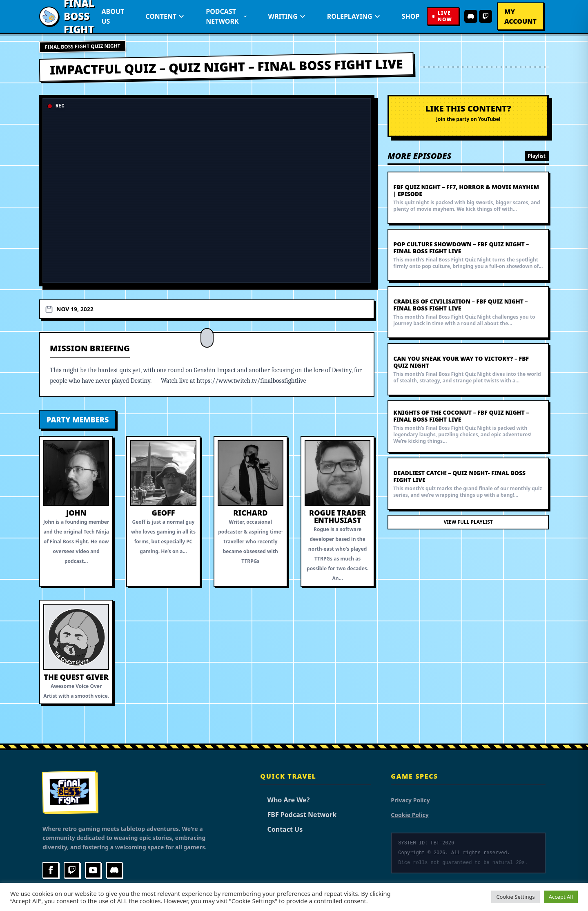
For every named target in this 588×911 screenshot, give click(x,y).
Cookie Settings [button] (515, 897)
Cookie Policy (410, 815)
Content (165, 16)
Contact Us (281, 829)
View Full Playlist (468, 522)
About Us (113, 16)
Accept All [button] (561, 897)
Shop (411, 16)
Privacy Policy (410, 800)
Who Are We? (285, 800)
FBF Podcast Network (298, 815)
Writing (287, 16)
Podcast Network (226, 16)
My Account (520, 16)
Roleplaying (354, 16)
